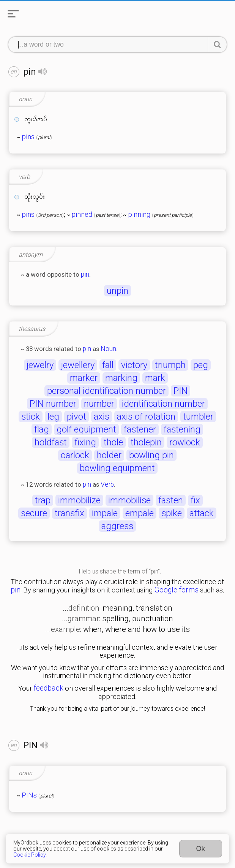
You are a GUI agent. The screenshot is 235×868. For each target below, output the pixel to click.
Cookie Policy (29, 855)
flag (42, 429)
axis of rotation (146, 417)
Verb (107, 484)
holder (109, 455)
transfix (69, 513)
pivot (76, 417)
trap (43, 500)
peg (201, 365)
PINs (29, 795)
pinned (82, 215)
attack (202, 513)
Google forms (176, 590)
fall (108, 365)
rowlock (185, 442)
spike (172, 513)
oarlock (75, 455)
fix (195, 500)
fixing (85, 442)
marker (84, 378)
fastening (182, 429)
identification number (163, 404)
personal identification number (106, 391)
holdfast (51, 442)
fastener (140, 429)
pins (28, 137)
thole (113, 442)
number (99, 404)
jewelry (40, 365)
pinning (139, 215)
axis (102, 417)
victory (134, 365)
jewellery (78, 365)
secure (34, 513)
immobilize (79, 500)
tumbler (198, 417)
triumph (170, 365)
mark (155, 378)
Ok (200, 848)
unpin (117, 291)
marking (121, 378)
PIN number (53, 404)
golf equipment (86, 429)
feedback (49, 688)
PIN (181, 391)
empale (140, 513)
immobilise (129, 500)
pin (85, 274)
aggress (117, 526)
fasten (171, 500)
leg (53, 417)
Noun (108, 349)
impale (105, 513)
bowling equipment (117, 468)
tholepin (146, 442)
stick (31, 417)
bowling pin (151, 455)
